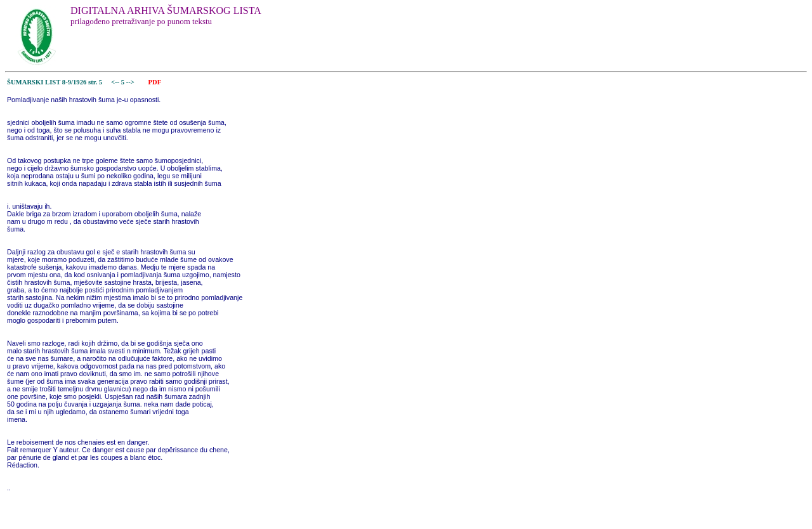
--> (131, 82)
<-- (115, 82)
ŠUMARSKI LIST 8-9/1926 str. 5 (55, 82)
